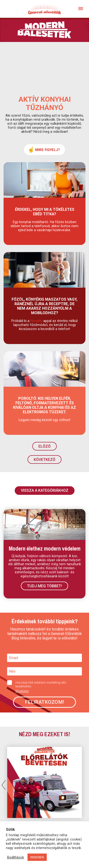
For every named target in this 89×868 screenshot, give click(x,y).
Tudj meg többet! (44, 586)
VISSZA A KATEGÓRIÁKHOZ (45, 490)
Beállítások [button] (16, 857)
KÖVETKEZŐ (44, 460)
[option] (44, 782)
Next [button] (85, 785)
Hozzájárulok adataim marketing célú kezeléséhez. (43, 687)
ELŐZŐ (44, 446)
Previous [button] (4, 785)
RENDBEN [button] (37, 857)
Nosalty (36, 321)
